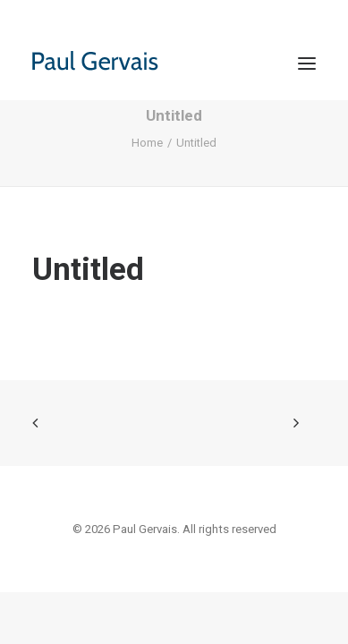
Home (147, 143)
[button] (307, 64)
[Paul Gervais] (116, 64)
